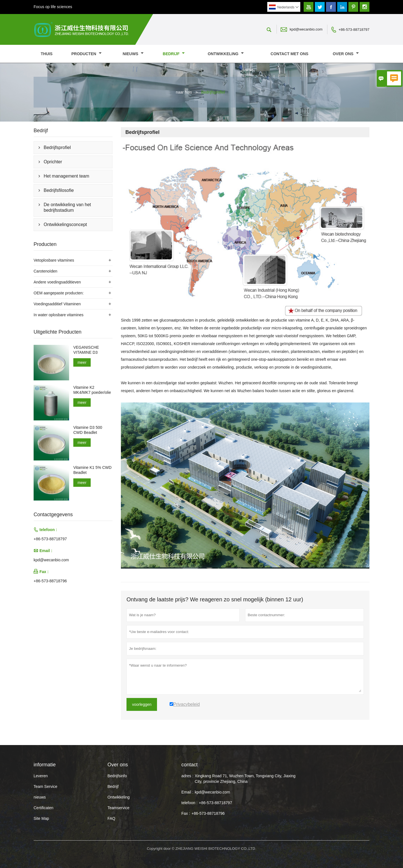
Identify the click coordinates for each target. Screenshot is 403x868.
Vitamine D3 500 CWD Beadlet (88, 430)
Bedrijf (174, 54)
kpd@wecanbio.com (306, 29)
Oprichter (53, 162)
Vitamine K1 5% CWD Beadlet (92, 470)
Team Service (45, 786)
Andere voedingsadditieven (57, 282)
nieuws (133, 54)
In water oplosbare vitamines (58, 315)
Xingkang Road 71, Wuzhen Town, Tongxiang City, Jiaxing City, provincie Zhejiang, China (245, 779)
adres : (187, 776)
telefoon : (189, 803)
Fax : (186, 813)
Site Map (41, 818)
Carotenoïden (45, 271)
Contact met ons (290, 54)
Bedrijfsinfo (117, 776)
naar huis (184, 92)
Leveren (41, 776)
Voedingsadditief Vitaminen (57, 304)
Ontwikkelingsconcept (65, 224)
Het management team (66, 176)
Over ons (346, 54)
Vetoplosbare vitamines (54, 260)
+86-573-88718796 (50, 581)
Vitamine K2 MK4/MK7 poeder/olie (92, 390)
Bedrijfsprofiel (57, 147)
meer (82, 362)
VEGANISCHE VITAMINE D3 (86, 350)
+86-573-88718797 (354, 30)
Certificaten (44, 808)
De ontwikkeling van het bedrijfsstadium (67, 207)
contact (189, 765)
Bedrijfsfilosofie (59, 190)
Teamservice (119, 808)
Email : (187, 792)
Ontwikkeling (226, 54)
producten (86, 54)
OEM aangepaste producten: (59, 293)
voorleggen (142, 704)
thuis (47, 54)
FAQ (111, 818)
